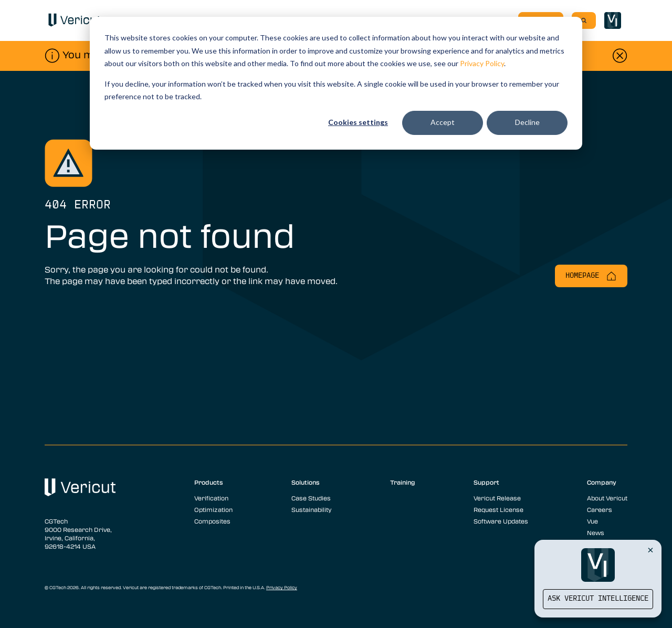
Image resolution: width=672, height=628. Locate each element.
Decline (527, 122)
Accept (443, 122)
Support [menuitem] (486, 482)
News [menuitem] (596, 532)
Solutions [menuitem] (306, 482)
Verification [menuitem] (211, 498)
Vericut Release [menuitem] (497, 498)
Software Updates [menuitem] (501, 521)
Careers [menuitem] (600, 509)
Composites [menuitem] (212, 521)
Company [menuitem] (602, 482)
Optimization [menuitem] (213, 509)
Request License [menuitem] (498, 509)
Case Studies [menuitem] (311, 498)
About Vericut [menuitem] (607, 498)
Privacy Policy (482, 63)
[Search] (584, 20)
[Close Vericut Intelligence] (650, 550)
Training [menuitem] (403, 482)
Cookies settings (358, 122)
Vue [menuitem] (592, 521)
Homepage (591, 276)
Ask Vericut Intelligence (598, 599)
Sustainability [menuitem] (311, 509)
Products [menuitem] (209, 482)
